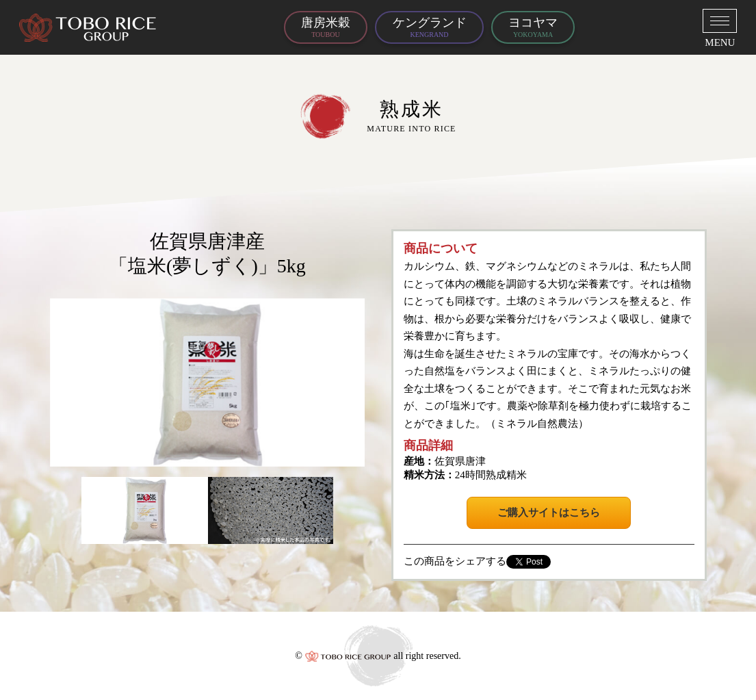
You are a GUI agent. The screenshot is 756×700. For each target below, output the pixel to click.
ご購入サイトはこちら (549, 513)
